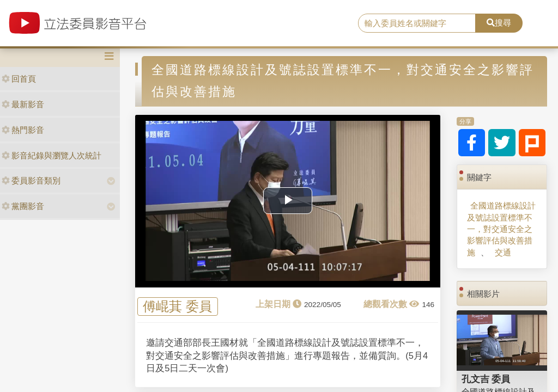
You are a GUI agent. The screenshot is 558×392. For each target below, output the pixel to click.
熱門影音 (23, 130)
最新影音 (23, 104)
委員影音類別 (31, 180)
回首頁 (19, 79)
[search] (417, 23)
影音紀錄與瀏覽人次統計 (51, 155)
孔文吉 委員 (486, 379)
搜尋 (499, 23)
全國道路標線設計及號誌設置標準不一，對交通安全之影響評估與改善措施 (501, 229)
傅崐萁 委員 (177, 307)
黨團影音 (23, 206)
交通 (503, 252)
